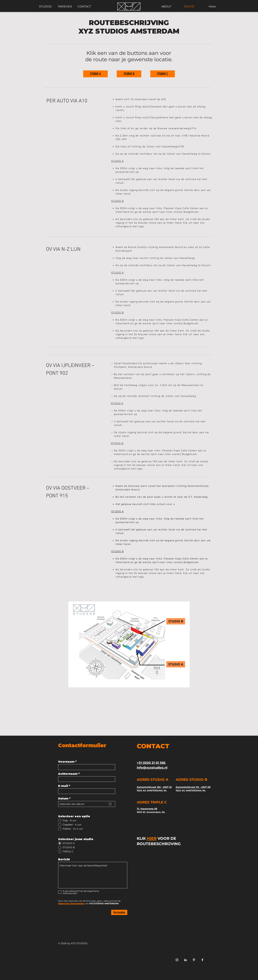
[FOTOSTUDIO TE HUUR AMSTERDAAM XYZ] (194, 960)
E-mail (63, 786)
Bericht (64, 859)
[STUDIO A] (95, 74)
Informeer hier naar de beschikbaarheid (93, 875)
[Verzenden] (119, 912)
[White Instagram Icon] (177, 960)
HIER (152, 838)
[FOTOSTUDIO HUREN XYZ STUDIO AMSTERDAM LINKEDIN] (185, 960)
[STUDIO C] (163, 74)
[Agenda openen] (110, 804)
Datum (65, 799)
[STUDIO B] (129, 74)
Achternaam (68, 774)
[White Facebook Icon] (202, 960)
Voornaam (66, 762)
